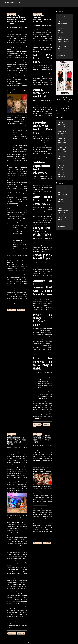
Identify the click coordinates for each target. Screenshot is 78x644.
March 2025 (62, 138)
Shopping (62, 44)
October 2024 (63, 147)
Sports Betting (63, 51)
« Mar (57, 114)
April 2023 (62, 172)
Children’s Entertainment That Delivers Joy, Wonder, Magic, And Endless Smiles (17, 440)
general (61, 33)
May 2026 (62, 122)
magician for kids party (40, 151)
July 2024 (62, 154)
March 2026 (62, 125)
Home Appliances (64, 39)
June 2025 (62, 134)
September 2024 (64, 149)
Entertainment (12, 14)
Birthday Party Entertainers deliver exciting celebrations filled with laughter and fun (17, 20)
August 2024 (63, 152)
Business (49, 3)
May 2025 (62, 136)
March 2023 (62, 174)
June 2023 (62, 168)
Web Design (62, 55)
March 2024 (62, 163)
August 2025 (63, 131)
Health (61, 35)
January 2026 (63, 127)
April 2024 (62, 161)
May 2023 (62, 170)
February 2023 (63, 177)
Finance (61, 26)
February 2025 (63, 140)
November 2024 (63, 145)
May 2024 (62, 159)
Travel (61, 53)
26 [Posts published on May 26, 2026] (59, 110)
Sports (61, 49)
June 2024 (62, 156)
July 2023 (62, 165)
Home (61, 37)
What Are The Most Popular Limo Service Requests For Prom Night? (42, 439)
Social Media (63, 46)
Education (62, 21)
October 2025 (63, 129)
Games (61, 30)
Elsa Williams (12, 310)
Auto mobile (62, 17)
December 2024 (63, 143)
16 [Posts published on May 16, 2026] (69, 106)
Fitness (61, 28)
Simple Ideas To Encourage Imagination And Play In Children (42, 19)
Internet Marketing (64, 42)
